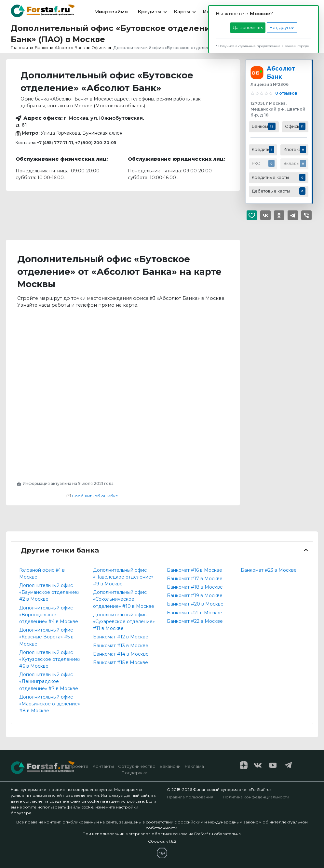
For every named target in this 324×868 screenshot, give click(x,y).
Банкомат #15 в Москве (121, 662)
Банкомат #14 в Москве (121, 654)
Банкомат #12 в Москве (121, 637)
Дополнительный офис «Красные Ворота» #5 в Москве (46, 637)
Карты (182, 12)
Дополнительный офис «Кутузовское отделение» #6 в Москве (50, 659)
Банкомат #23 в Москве (269, 570)
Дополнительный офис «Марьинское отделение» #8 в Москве (50, 704)
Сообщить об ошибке (92, 496)
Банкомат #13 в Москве (121, 646)
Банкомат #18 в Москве (195, 587)
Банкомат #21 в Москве (195, 613)
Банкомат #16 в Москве (195, 570)
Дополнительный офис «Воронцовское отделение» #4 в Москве (49, 615)
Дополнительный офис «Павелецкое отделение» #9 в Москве (123, 577)
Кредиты (150, 12)
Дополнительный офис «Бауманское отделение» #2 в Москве (49, 592)
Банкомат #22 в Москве (195, 621)
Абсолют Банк (281, 72)
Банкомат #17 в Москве (195, 579)
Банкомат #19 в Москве (195, 595)
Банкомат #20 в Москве (195, 604)
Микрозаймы (111, 12)
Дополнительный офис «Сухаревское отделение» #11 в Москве (124, 621)
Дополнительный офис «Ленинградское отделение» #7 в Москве (49, 681)
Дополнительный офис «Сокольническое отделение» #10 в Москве (124, 599)
